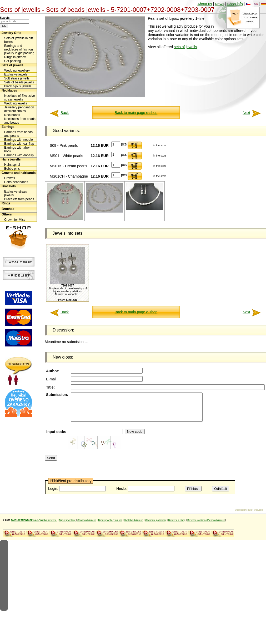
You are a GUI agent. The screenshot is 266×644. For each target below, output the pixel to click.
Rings (6, 203)
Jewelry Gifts (11, 33)
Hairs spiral (12, 165)
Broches (8, 209)
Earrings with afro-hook (17, 149)
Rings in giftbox (15, 57)
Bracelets (9, 186)
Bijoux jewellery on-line (110, 526)
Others (7, 214)
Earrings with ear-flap (19, 144)
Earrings (8, 127)
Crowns (10, 178)
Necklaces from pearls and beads (20, 121)
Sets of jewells (12, 65)
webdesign (241, 515)
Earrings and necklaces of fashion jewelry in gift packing (19, 49)
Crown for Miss (15, 220)
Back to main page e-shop (136, 113)
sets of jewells (185, 47)
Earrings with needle (19, 140)
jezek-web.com (255, 515)
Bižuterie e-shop (177, 526)
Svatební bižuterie (134, 526)
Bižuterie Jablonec (197, 526)
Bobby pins (12, 169)
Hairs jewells (11, 159)
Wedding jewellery (17, 71)
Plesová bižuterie (216, 526)
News (220, 4)
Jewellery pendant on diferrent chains (19, 109)
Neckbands (12, 115)
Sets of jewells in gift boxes (19, 40)
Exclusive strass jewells (16, 193)
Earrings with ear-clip (19, 155)
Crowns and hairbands (19, 173)
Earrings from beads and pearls (18, 134)
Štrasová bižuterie (87, 526)
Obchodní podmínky (156, 526)
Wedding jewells (16, 103)
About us (205, 4)
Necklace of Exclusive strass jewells (20, 98)
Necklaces (9, 90)
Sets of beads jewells (19, 82)
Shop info (235, 4)
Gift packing (12, 61)
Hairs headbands (16, 182)
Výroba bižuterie (48, 526)
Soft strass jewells (17, 78)
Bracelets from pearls (19, 199)
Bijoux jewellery (68, 526)
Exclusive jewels (16, 74)
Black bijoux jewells (18, 86)
